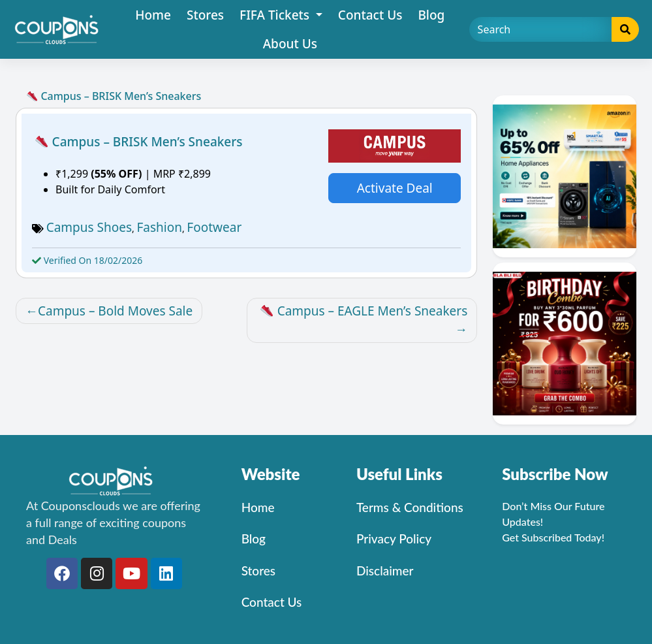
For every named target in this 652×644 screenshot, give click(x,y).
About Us (290, 44)
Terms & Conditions (410, 507)
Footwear (214, 227)
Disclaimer (385, 571)
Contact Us (370, 15)
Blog (431, 15)
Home (153, 15)
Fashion (159, 227)
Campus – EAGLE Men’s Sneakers (364, 311)
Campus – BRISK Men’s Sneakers (139, 142)
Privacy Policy (394, 539)
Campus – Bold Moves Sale (115, 311)
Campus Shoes (89, 227)
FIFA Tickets (276, 15)
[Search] (541, 29)
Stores (205, 15)
